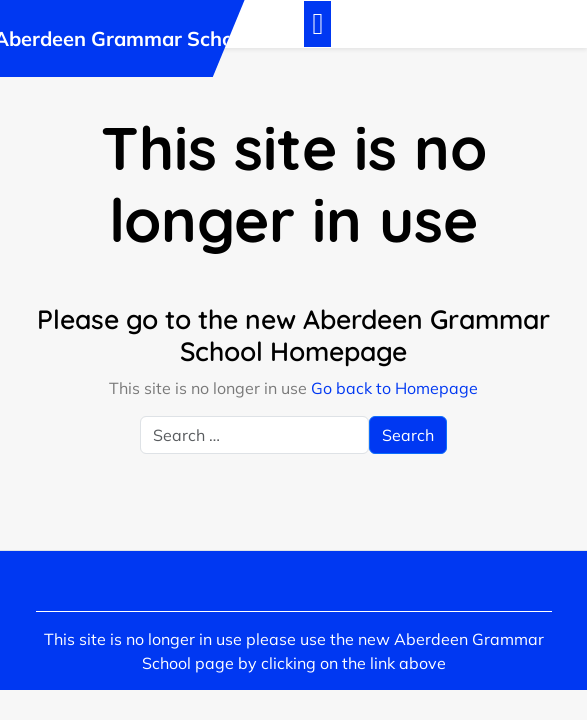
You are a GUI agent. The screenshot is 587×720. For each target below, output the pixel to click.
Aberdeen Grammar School (122, 38)
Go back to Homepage (394, 388)
